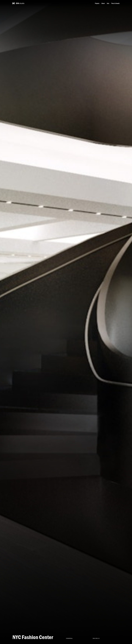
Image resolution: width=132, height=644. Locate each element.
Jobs (108, 3)
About (103, 3)
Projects (97, 3)
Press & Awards (115, 3)
